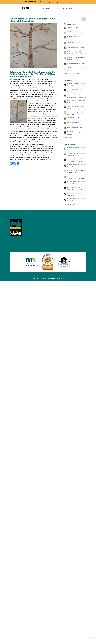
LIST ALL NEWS (68, 137)
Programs (40, 8)
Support (55, 8)
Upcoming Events (66, 8)
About (48, 8)
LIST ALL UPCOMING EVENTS (72, 73)
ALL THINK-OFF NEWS (70, 204)
